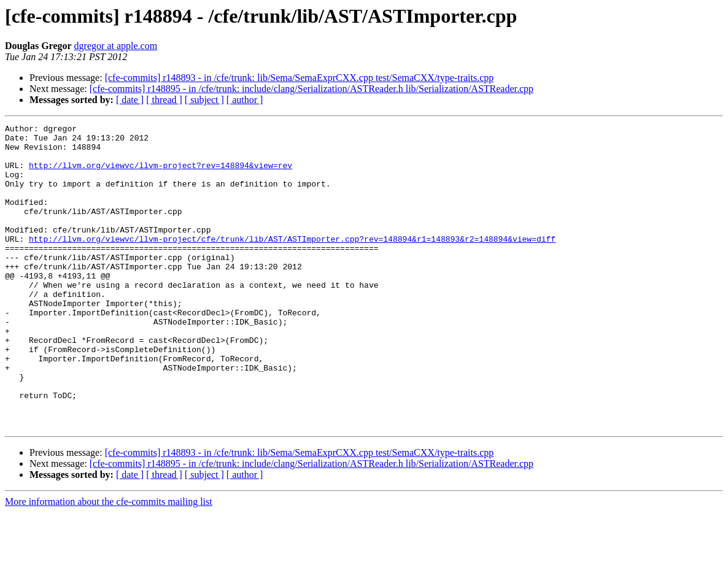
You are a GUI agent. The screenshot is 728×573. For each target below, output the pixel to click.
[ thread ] (164, 100)
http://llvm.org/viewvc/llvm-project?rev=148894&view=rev (161, 174)
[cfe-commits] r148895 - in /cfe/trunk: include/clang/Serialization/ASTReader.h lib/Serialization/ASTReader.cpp (312, 89)
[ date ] (130, 100)
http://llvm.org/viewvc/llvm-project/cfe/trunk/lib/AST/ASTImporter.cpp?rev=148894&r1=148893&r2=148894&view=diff (292, 263)
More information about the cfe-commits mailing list (109, 562)
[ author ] (245, 100)
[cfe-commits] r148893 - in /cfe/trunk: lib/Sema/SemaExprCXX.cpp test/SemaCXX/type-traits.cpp (300, 78)
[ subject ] (204, 100)
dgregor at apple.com (116, 46)
